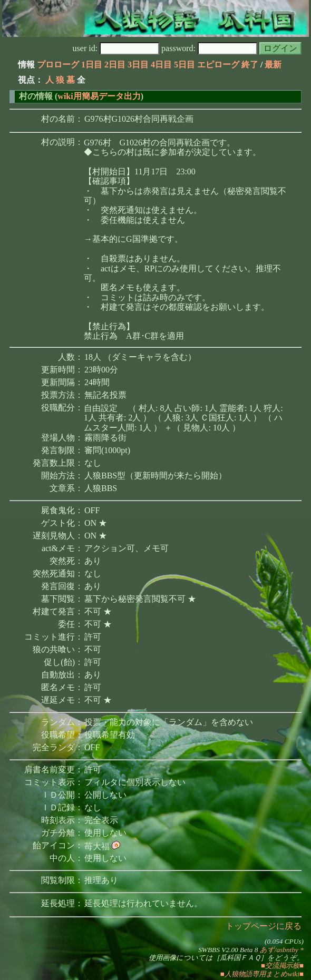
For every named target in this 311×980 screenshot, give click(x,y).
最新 (273, 65)
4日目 (161, 65)
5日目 (184, 65)
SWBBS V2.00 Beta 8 (228, 950)
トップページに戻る (264, 926)
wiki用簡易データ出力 (99, 96)
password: (209, 48)
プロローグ (58, 65)
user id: (116, 48)
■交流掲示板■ (282, 966)
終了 (250, 65)
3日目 (138, 65)
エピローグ (218, 65)
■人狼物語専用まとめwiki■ (262, 974)
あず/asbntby (279, 950)
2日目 (115, 65)
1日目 (92, 65)
